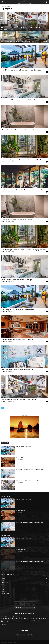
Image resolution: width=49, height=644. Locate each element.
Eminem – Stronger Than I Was (24, 446)
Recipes (3, 367)
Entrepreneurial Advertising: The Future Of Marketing (19, 100)
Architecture (4, 25)
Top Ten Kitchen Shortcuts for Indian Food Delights (19, 400)
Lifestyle (3, 247)
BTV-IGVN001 (4, 72)
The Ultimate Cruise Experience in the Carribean (17, 220)
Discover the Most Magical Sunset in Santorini (17, 340)
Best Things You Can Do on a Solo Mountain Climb (18, 310)
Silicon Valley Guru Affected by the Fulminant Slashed (29, 481)
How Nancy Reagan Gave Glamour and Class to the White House (23, 160)
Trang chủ (3, 6)
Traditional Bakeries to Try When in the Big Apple (18, 370)
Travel (3, 217)
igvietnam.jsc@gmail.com (11, 625)
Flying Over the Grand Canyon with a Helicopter (17, 280)
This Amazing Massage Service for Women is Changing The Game (24, 250)
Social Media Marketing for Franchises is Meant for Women (22, 70)
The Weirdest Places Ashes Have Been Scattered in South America (24, 190)
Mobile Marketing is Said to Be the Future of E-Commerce (21, 130)
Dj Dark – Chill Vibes (21, 458)
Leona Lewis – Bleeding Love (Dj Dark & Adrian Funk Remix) (30, 469)
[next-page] (9, 408)
